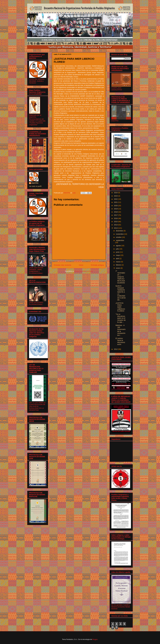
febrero (119, 265)
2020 (116, 206)
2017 (116, 215)
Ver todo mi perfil (35, 186)
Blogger (95, 639)
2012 (116, 349)
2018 (116, 212)
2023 (116, 196)
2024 (116, 193)
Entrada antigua (97, 265)
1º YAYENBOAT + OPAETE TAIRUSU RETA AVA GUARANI (120, 277)
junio (118, 252)
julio (118, 249)
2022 (116, 199)
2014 (116, 225)
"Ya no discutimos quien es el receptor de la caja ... (121, 318)
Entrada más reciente (62, 265)
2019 (116, 209)
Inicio (81, 265)
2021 (116, 202)
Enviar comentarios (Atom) (84, 271)
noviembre (120, 234)
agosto (119, 246)
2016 (116, 218)
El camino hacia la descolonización (120, 341)
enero (118, 268)
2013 (116, 228)
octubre (119, 237)
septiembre (120, 240)
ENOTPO (35, 183)
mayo (118, 255)
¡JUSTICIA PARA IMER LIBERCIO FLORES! (120, 307)
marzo (118, 262)
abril (118, 259)
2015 (116, 222)
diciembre (120, 231)
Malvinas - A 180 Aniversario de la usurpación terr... (121, 330)
